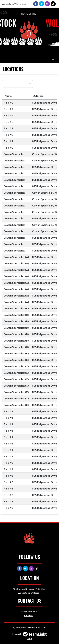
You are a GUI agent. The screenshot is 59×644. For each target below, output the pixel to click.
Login (29, 638)
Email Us (29, 615)
